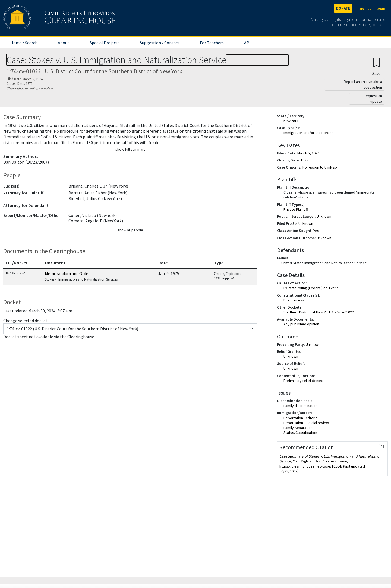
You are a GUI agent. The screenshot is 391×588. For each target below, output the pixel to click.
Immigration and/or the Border (308, 133)
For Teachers (212, 43)
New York (291, 121)
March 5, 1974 (308, 153)
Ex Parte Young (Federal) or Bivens (311, 288)
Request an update (373, 99)
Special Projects (105, 43)
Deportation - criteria (300, 418)
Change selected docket (25, 321)
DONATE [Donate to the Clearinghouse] (343, 8)
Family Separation (298, 428)
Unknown (324, 216)
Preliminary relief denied (303, 381)
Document (55, 263)
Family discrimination (300, 406)
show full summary (130, 149)
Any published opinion (301, 324)
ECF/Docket (17, 263)
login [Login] (381, 8)
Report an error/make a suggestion (363, 84)
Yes (316, 231)
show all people (130, 230)
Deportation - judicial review (306, 423)
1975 (304, 160)
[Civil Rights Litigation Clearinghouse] (44, 18)
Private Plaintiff (296, 209)
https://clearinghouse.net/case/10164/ (311, 466)
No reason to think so (320, 167)
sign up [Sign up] (365, 8)
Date (163, 263)
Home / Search (24, 43)
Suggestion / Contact (160, 43)
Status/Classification (300, 433)
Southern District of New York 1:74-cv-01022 (319, 312)
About (64, 43)
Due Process (294, 300)
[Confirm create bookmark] (376, 66)
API (247, 43)
